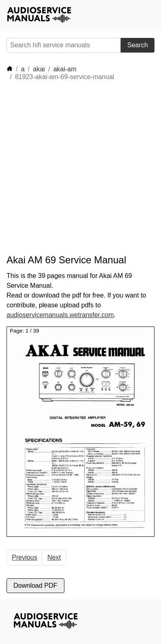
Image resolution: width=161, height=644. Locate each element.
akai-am (65, 69)
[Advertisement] (80, 168)
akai (39, 69)
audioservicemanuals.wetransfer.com (60, 315)
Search (138, 45)
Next (54, 557)
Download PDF (35, 586)
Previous (24, 557)
